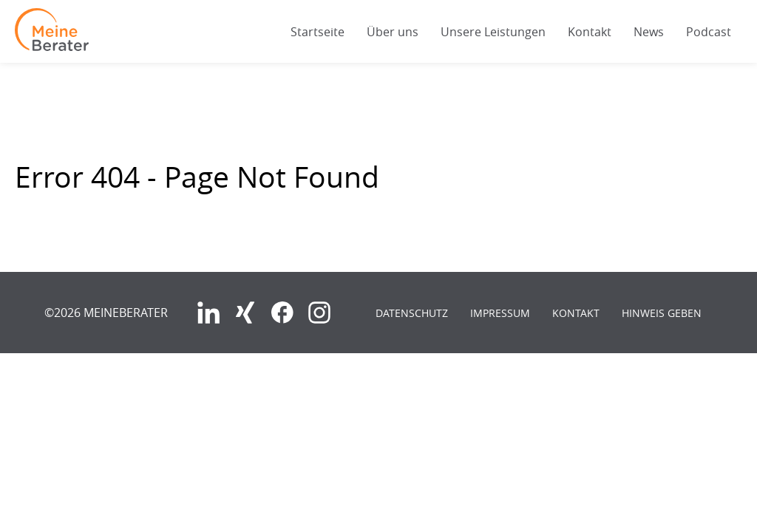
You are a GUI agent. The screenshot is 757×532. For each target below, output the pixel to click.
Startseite (318, 32)
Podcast (709, 32)
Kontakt (590, 32)
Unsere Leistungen (493, 32)
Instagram (319, 313)
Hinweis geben (662, 313)
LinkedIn (208, 313)
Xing (245, 313)
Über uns (393, 32)
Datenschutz (412, 313)
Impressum (500, 313)
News (649, 32)
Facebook (282, 313)
